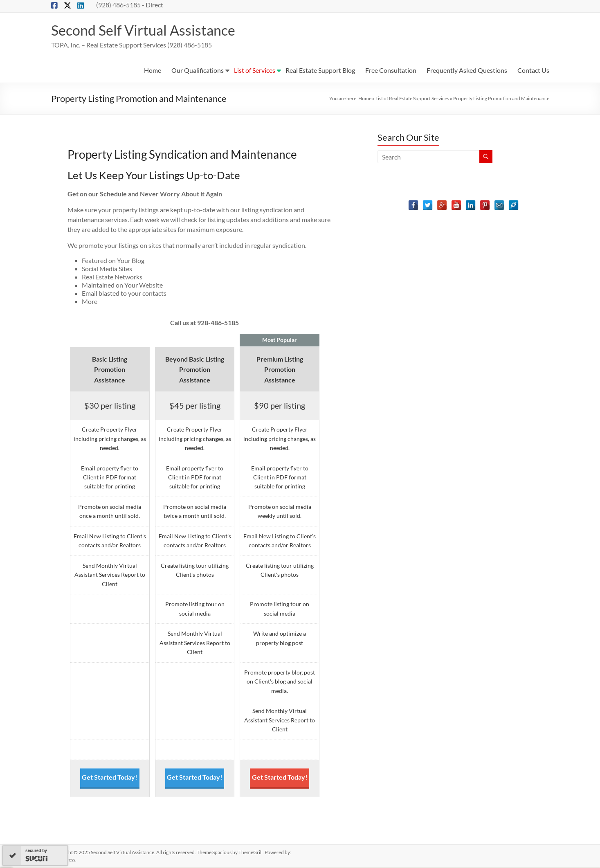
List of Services (255, 71)
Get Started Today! (110, 777)
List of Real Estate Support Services (412, 99)
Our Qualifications (198, 71)
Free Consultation (391, 71)
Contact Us (533, 71)
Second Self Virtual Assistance (147, 30)
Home (153, 71)
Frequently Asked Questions (467, 71)
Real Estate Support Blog (320, 71)
